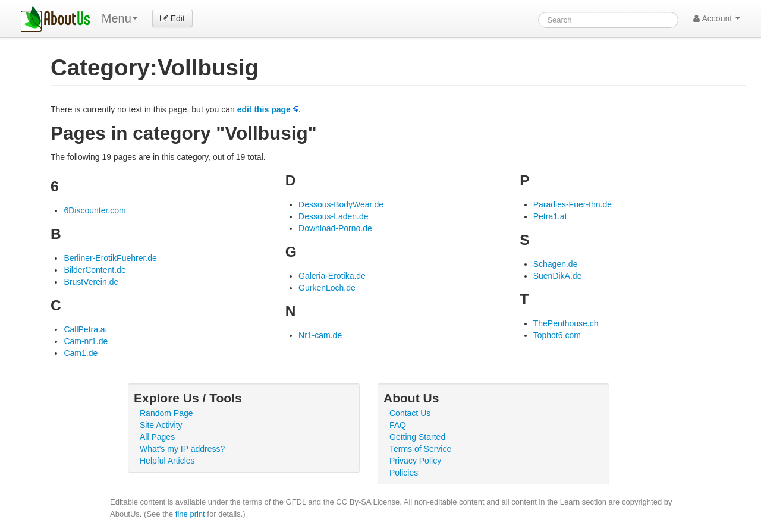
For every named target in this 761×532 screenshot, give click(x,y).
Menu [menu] (120, 18)
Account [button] (717, 18)
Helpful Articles (167, 461)
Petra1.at (550, 216)
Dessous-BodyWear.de (341, 204)
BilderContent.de (95, 270)
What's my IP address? (182, 449)
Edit (172, 18)
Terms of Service (420, 449)
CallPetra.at (85, 329)
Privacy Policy (415, 461)
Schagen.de (556, 264)
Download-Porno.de (335, 228)
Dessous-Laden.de (334, 216)
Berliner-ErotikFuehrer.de (110, 258)
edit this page (264, 109)
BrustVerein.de (91, 282)
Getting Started (417, 437)
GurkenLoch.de (327, 288)
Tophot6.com (557, 335)
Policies (404, 473)
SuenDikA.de (558, 276)
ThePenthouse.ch (566, 323)
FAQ (398, 425)
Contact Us (410, 413)
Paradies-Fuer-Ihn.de (573, 204)
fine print (190, 514)
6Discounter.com (95, 210)
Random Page (166, 413)
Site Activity (161, 425)
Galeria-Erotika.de (332, 276)
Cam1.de (81, 353)
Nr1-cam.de (320, 335)
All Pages (157, 437)
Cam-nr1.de (86, 341)
